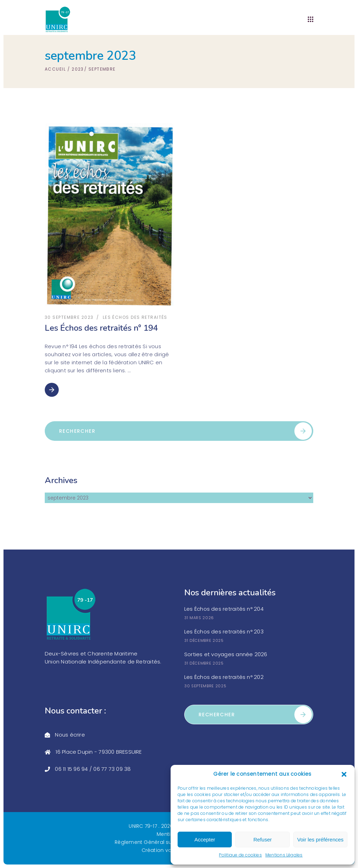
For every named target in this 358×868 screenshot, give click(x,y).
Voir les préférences (320, 840)
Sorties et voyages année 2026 (226, 654)
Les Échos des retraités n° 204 (224, 609)
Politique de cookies (240, 855)
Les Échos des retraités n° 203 (224, 632)
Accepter (205, 840)
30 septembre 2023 (69, 317)
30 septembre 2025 (205, 686)
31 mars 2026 (199, 618)
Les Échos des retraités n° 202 (224, 677)
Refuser (263, 840)
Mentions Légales (284, 855)
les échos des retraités (135, 317)
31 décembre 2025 (204, 640)
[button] (344, 774)
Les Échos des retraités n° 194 (101, 328)
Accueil (55, 69)
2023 (78, 69)
